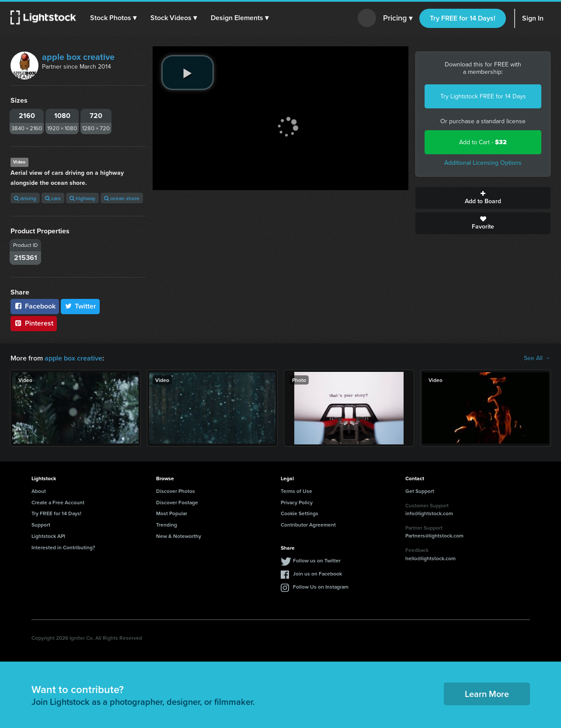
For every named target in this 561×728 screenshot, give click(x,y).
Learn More (487, 694)
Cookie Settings (300, 513)
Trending (167, 525)
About (39, 491)
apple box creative (78, 57)
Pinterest (34, 323)
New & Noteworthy (179, 536)
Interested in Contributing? (63, 547)
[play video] (188, 73)
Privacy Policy (297, 502)
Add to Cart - (483, 142)
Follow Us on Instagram (321, 587)
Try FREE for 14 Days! (463, 18)
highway (82, 198)
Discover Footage (177, 502)
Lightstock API (48, 536)
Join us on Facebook (317, 574)
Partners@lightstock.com (434, 536)
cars (53, 198)
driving (25, 198)
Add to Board (483, 198)
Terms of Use (296, 491)
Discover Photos (176, 491)
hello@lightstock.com (430, 558)
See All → (537, 358)
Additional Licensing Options (483, 163)
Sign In (533, 18)
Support (41, 525)
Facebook (35, 306)
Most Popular (172, 513)
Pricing (398, 18)
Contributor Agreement (308, 525)
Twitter (80, 306)
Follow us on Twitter (317, 560)
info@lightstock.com (429, 513)
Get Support (420, 491)
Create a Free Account (58, 502)
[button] (113, 18)
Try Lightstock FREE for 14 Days (483, 96)
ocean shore (122, 198)
